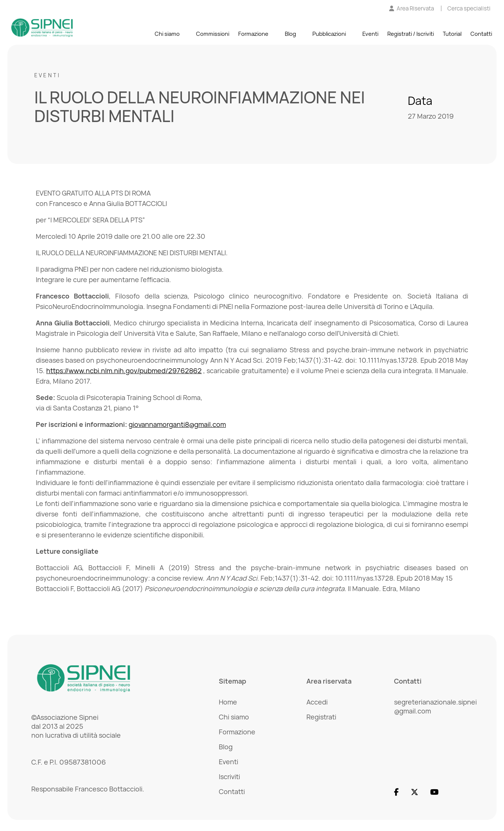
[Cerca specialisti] (469, 9)
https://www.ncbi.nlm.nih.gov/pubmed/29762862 (124, 371)
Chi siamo (167, 34)
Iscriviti (229, 777)
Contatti (481, 34)
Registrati (321, 717)
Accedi (317, 702)
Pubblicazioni (329, 34)
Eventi (370, 34)
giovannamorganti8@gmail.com (177, 424)
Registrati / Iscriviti (411, 34)
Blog (290, 34)
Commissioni (213, 34)
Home (228, 702)
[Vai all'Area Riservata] (412, 9)
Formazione (253, 34)
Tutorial (452, 34)
